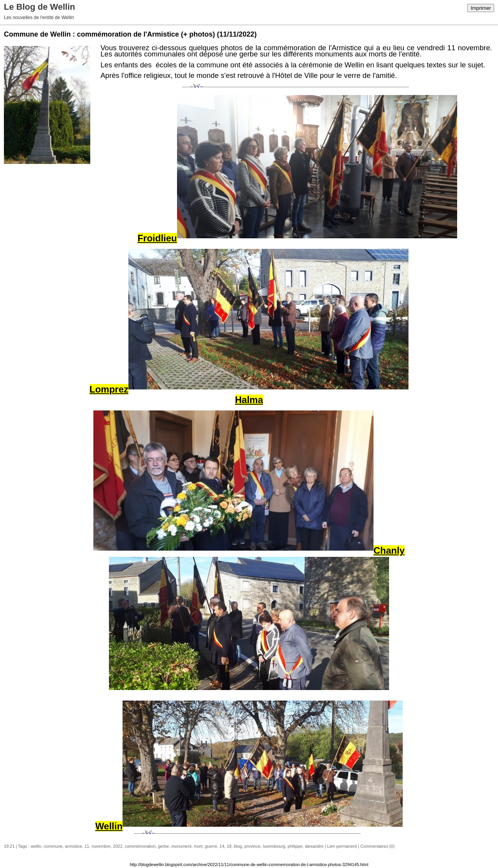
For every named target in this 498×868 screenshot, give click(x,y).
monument (181, 846)
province (253, 846)
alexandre (314, 846)
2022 (117, 846)
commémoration (140, 846)
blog (238, 846)
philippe (295, 846)
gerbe (163, 846)
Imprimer (481, 8)
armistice (74, 846)
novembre (101, 846)
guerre (211, 846)
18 (229, 846)
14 (222, 846)
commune (53, 846)
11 (87, 846)
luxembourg (274, 846)
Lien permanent (342, 846)
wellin (36, 846)
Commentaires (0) (377, 846)
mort (198, 846)
